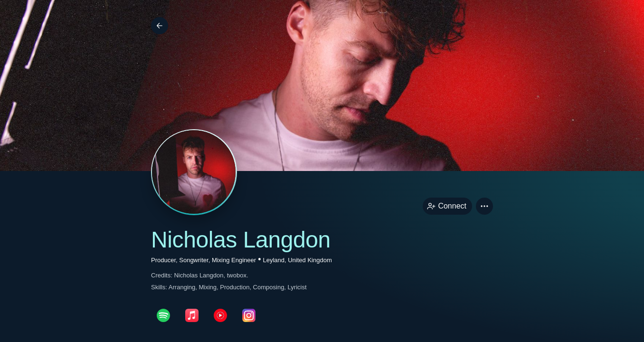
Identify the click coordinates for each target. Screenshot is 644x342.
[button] (484, 206)
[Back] (160, 26)
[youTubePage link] (220, 315)
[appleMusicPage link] (192, 315)
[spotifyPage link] (163, 315)
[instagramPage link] (249, 315)
